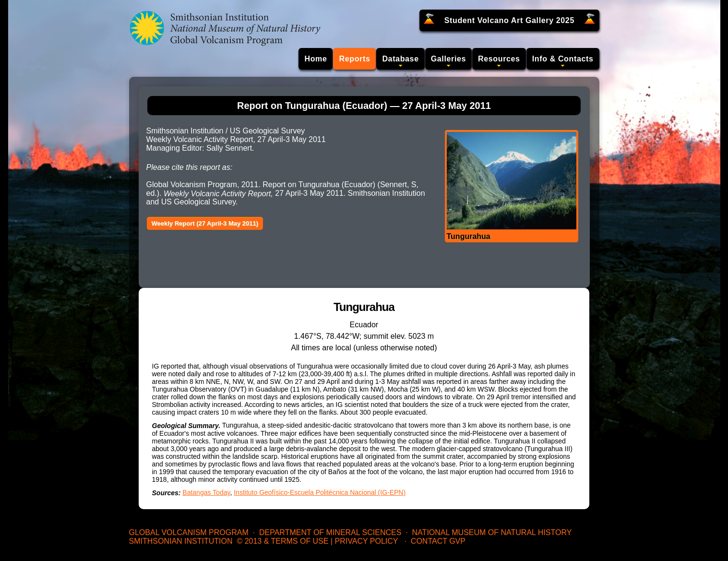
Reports (354, 59)
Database (400, 59)
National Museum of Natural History (492, 532)
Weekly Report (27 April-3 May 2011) (205, 223)
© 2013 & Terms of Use (282, 541)
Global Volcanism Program (189, 532)
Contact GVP (438, 541)
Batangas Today (206, 492)
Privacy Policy (367, 541)
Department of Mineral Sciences (330, 532)
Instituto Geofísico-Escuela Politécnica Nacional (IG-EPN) (320, 492)
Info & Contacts (563, 59)
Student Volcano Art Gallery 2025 (509, 20)
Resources (499, 59)
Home (316, 59)
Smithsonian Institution (181, 541)
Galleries (448, 59)
